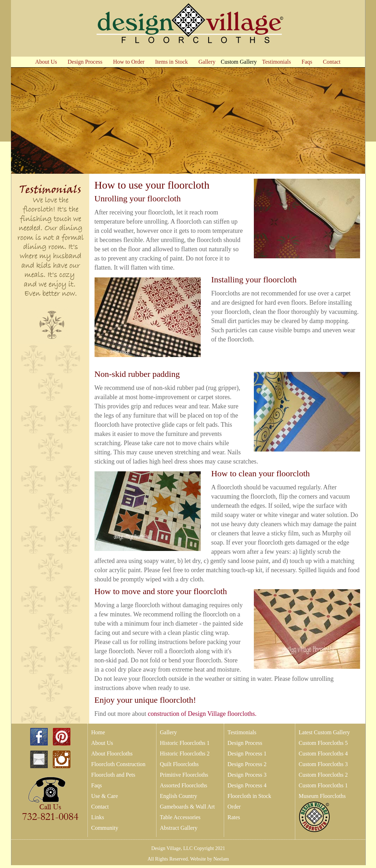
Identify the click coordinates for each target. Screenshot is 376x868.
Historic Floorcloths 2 (185, 754)
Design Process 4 (247, 785)
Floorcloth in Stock (250, 796)
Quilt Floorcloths (180, 764)
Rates (234, 817)
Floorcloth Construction (118, 764)
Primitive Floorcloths (184, 775)
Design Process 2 (247, 764)
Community (105, 828)
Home (98, 732)
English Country (179, 796)
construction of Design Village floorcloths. (202, 714)
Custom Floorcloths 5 (323, 743)
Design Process (245, 743)
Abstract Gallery (179, 828)
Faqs (97, 785)
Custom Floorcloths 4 (323, 754)
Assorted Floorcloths (184, 785)
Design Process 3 (247, 775)
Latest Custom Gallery (324, 732)
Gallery (169, 732)
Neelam (220, 859)
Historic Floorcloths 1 (185, 743)
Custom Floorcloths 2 (323, 775)
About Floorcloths (112, 754)
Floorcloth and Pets (113, 775)
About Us (102, 743)
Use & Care (105, 796)
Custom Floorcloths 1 (323, 785)
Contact (100, 807)
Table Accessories (180, 817)
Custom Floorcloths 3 (323, 764)
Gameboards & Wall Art (187, 807)
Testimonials (242, 732)
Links (98, 817)
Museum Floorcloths (322, 796)
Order (234, 807)
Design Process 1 (247, 754)
